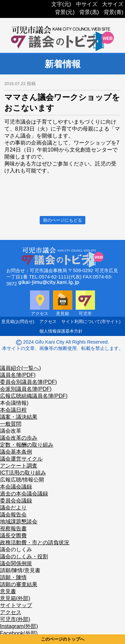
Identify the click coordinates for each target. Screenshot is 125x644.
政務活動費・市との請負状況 (35, 542)
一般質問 (11, 424)
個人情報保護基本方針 (61, 331)
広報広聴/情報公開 (22, 480)
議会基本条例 (16, 452)
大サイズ (113, 4)
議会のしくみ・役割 (24, 556)
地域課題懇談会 (19, 522)
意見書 (8, 591)
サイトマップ (16, 605)
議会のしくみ (16, 549)
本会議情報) (14, 403)
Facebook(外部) (19, 633)
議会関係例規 (16, 563)
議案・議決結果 (19, 417)
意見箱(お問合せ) (18, 322)
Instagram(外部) (19, 626)
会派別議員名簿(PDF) (26, 389)
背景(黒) (89, 12)
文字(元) (61, 4)
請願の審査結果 (19, 584)
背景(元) (65, 12)
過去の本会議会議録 (24, 494)
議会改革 (11, 431)
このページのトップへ (63, 639)
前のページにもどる (62, 220)
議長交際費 (13, 536)
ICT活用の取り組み (23, 473)
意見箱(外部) (15, 598)
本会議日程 (13, 410)
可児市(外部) (15, 619)
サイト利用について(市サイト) (91, 322)
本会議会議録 (16, 487)
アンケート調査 (19, 466)
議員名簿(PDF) (18, 375)
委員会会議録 (16, 501)
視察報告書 (13, 529)
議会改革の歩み (19, 438)
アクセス (48, 322)
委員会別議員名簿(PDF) (28, 382)
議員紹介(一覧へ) (20, 368)
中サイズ (87, 4)
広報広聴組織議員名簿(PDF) (34, 396)
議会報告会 (13, 515)
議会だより (13, 508)
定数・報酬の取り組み (27, 445)
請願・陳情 (13, 577)
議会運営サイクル (21, 459)
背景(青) (113, 12)
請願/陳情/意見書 (20, 570)
